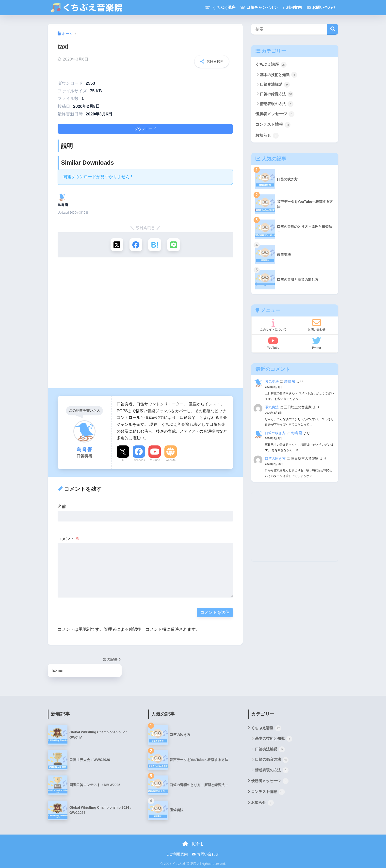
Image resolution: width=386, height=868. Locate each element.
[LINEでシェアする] (175, 243)
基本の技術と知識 (280, 75)
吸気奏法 (272, 383)
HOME (193, 843)
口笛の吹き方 (275, 434)
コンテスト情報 (274, 126)
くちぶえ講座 (220, 8)
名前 (62, 506)
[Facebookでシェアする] (136, 243)
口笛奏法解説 (276, 85)
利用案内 (292, 8)
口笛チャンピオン (259, 8)
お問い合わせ (321, 8)
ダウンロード (145, 127)
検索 (333, 29)
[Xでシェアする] (116, 243)
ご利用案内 (177, 853)
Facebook (139, 459)
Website (170, 459)
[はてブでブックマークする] (155, 243)
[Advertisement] (145, 324)
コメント (69, 538)
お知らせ (268, 137)
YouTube (155, 459)
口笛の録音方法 (278, 95)
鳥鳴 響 (290, 383)
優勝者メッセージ (276, 114)
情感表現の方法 (278, 104)
